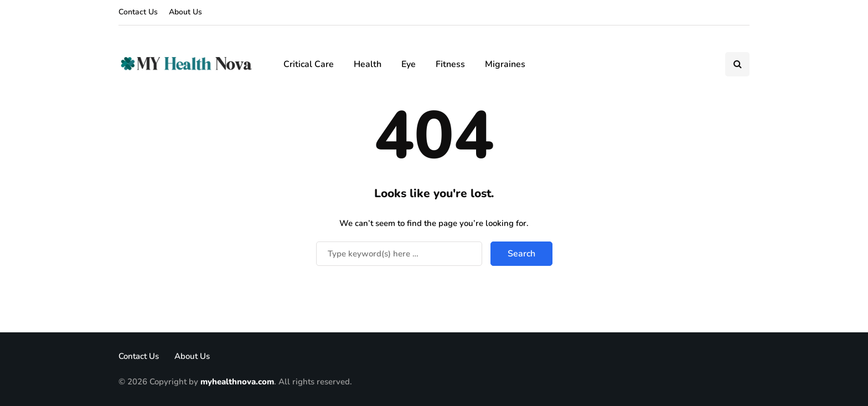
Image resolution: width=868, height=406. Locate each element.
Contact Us (138, 12)
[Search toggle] (737, 64)
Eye (409, 64)
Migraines (505, 64)
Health (368, 64)
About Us (185, 12)
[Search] (399, 254)
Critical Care (309, 64)
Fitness (450, 64)
